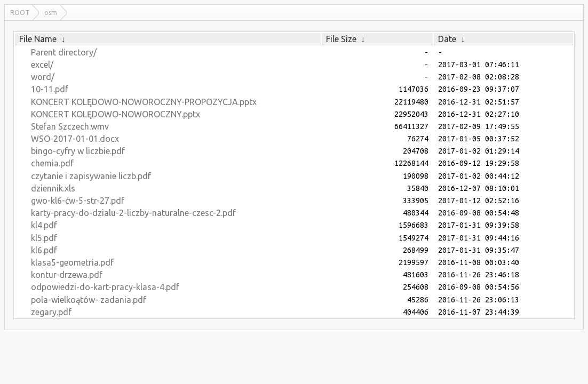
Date (447, 39)
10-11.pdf (50, 89)
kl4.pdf (44, 225)
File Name (38, 39)
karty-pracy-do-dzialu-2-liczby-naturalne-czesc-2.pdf (133, 213)
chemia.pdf (52, 163)
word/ (43, 77)
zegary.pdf (51, 312)
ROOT (20, 13)
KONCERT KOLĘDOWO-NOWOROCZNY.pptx (116, 114)
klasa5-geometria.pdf (72, 262)
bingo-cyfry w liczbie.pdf (78, 151)
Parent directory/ (64, 52)
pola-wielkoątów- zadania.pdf (89, 300)
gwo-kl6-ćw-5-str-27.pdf (78, 201)
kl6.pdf (44, 250)
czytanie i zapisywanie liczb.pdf (91, 176)
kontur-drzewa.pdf (67, 275)
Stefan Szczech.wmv (70, 126)
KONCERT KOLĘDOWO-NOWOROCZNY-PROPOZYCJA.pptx (144, 102)
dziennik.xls (53, 188)
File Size (341, 39)
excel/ (42, 65)
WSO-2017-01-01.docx (75, 139)
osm (51, 13)
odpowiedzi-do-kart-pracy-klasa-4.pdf (105, 287)
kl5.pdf (44, 238)
